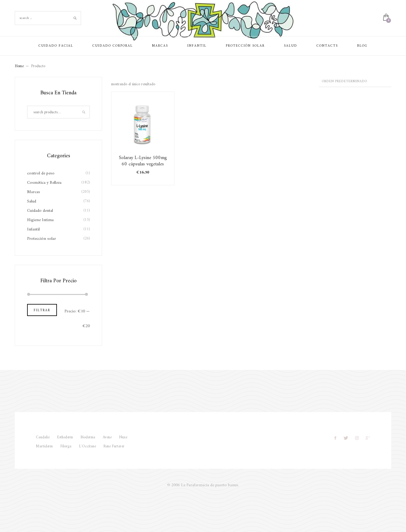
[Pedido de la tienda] (355, 82)
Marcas (34, 192)
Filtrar (42, 310)
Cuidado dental (40, 211)
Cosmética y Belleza (44, 183)
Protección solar (42, 239)
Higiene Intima (40, 220)
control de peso (41, 173)
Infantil (33, 229)
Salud (32, 201)
